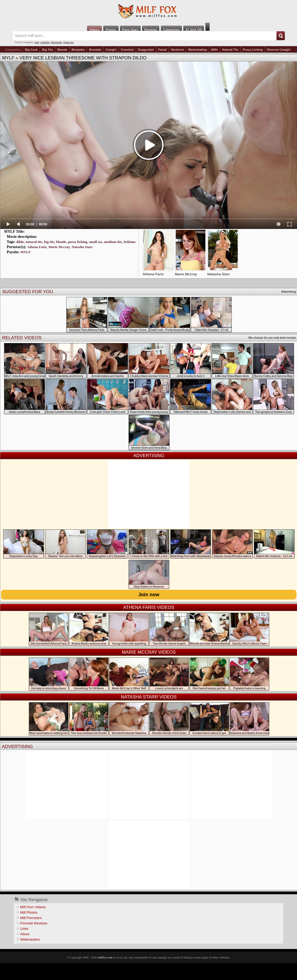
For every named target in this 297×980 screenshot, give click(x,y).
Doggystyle (146, 50)
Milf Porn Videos (33, 907)
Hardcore (177, 50)
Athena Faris (37, 247)
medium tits (113, 242)
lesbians (130, 242)
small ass (96, 242)
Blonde (62, 50)
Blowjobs (78, 50)
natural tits (34, 242)
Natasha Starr (82, 247)
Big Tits (47, 50)
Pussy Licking (253, 50)
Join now (149, 595)
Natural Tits (230, 50)
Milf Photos (29, 912)
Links (24, 929)
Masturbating (197, 50)
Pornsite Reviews (34, 923)
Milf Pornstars (31, 918)
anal (37, 42)
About (25, 934)
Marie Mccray (59, 247)
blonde (61, 242)
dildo (20, 242)
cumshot (45, 42)
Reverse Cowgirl (279, 50)
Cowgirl (111, 50)
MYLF (8, 58)
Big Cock (31, 50)
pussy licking (78, 242)
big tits (49, 242)
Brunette (95, 50)
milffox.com (105, 957)
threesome (56, 42)
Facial (162, 50)
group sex (68, 42)
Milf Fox (148, 11)
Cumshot (127, 50)
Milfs (215, 50)
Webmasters (30, 939)
